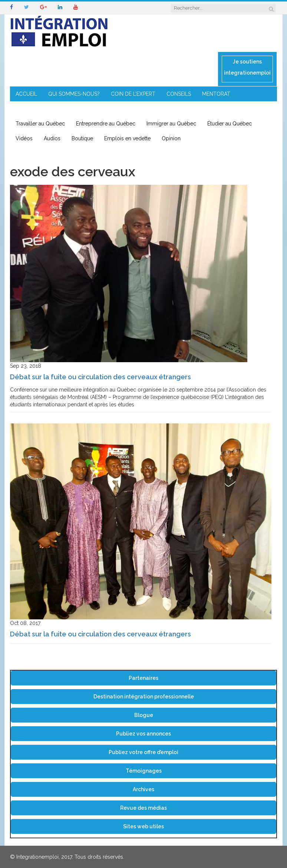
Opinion (171, 138)
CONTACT (160, 109)
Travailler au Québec (40, 124)
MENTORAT (216, 94)
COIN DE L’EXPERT (133, 94)
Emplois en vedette (127, 138)
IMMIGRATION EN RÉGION (105, 109)
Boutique (82, 138)
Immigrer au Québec (171, 124)
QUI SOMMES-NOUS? (74, 94)
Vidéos (24, 138)
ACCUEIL (26, 94)
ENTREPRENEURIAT (39, 109)
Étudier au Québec (230, 124)
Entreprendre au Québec (106, 124)
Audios (52, 138)
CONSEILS (179, 94)
